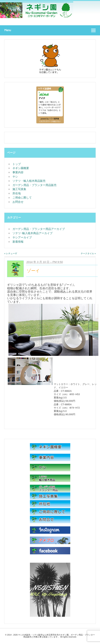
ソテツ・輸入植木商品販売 (29, 181)
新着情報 (18, 242)
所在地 (17, 193)
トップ (17, 164)
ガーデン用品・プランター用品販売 (34, 185)
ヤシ (15, 177)
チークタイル (88, 254)
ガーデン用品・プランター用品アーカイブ (39, 229)
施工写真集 (19, 189)
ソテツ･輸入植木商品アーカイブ (32, 233)
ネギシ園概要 (21, 168)
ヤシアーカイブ (22, 237)
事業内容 (18, 172)
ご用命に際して (22, 198)
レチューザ (11, 254)
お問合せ (18, 202)
